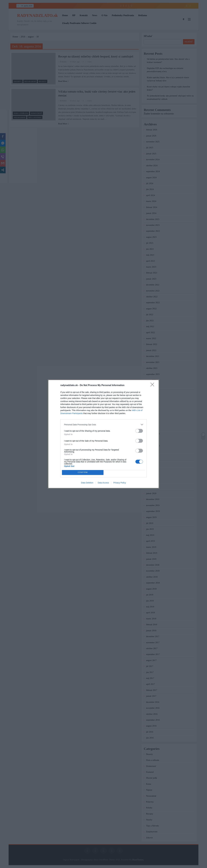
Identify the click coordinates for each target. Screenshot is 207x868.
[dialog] (103, 434)
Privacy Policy (120, 483)
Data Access (103, 483)
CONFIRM (83, 473)
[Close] (153, 385)
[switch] (139, 431)
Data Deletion (87, 483)
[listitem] (103, 425)
